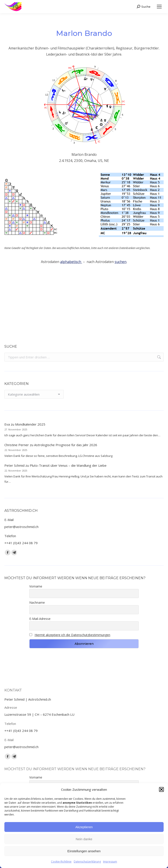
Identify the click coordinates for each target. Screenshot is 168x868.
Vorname (36, 586)
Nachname (37, 602)
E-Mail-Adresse (40, 619)
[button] (161, 789)
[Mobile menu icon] (159, 7)
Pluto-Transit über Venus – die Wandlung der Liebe (68, 465)
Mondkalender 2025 (30, 424)
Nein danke (84, 839)
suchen (121, 262)
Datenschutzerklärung (87, 862)
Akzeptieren (84, 827)
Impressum (110, 862)
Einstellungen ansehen (84, 851)
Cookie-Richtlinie (61, 862)
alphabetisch (71, 262)
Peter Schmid (14, 465)
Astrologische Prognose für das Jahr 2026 (66, 445)
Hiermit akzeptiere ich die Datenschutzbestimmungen (72, 635)
